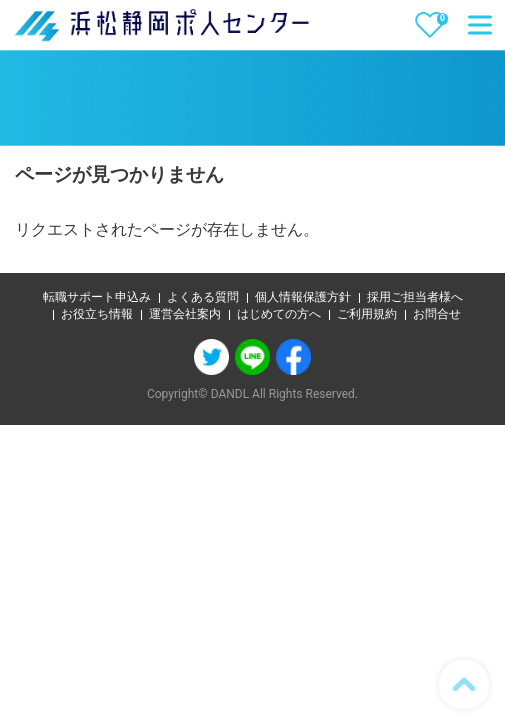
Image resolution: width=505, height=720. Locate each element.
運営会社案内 (185, 314)
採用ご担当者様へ (415, 297)
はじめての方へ (279, 314)
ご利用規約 (367, 314)
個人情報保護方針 (303, 297)
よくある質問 (203, 297)
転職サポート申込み (97, 297)
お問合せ (437, 314)
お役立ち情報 (97, 314)
